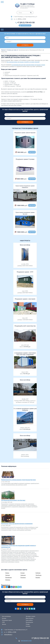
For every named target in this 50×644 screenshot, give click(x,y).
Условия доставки (12, 50)
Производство (29, 622)
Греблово (38, 573)
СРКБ (3, 622)
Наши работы (29, 620)
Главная (3, 50)
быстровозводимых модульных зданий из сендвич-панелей (23, 62)
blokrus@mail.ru (8, 634)
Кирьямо (38, 577)
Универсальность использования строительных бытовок (18, 480)
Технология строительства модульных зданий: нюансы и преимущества (19, 546)
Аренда (4, 624)
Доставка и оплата (30, 616)
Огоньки (22, 573)
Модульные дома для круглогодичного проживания (17, 524)
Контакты (28, 626)
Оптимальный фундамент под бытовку (13, 500)
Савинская (23, 575)
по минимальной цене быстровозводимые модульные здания (28, 65)
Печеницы (23, 577)
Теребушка (38, 575)
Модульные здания (7, 620)
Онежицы (8, 580)
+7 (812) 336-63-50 (26, 22)
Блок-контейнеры (6, 616)
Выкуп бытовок (30, 618)
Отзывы (28, 624)
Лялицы (7, 573)
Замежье (8, 575)
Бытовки (4, 618)
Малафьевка (9, 577)
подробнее (32, 152)
